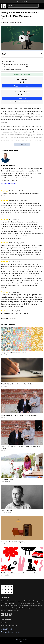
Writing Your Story (7, 479)
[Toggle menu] (41, 6)
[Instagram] (10, 614)
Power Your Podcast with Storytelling (13, 542)
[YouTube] (2, 614)
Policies (22, 642)
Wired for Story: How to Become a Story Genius (17, 384)
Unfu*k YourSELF (6, 510)
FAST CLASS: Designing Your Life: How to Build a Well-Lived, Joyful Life (21, 447)
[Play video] (22, 38)
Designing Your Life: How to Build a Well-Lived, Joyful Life (20, 415)
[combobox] (23, 6)
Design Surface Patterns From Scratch (13, 353)
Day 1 (4, 54)
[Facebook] (6, 614)
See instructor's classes (9, 183)
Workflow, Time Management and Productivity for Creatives (21, 573)
